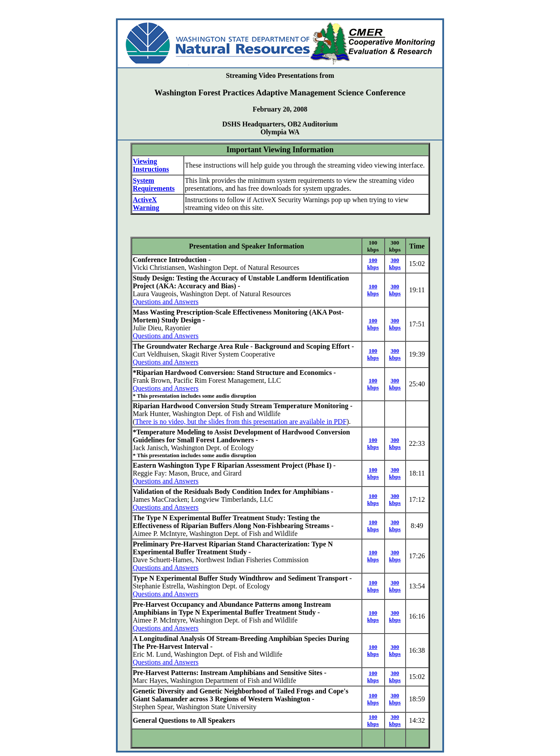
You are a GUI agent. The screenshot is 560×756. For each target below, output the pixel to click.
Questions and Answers (166, 302)
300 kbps (395, 264)
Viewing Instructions (151, 165)
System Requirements (154, 184)
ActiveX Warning (146, 204)
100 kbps (373, 264)
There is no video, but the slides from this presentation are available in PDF (241, 422)
